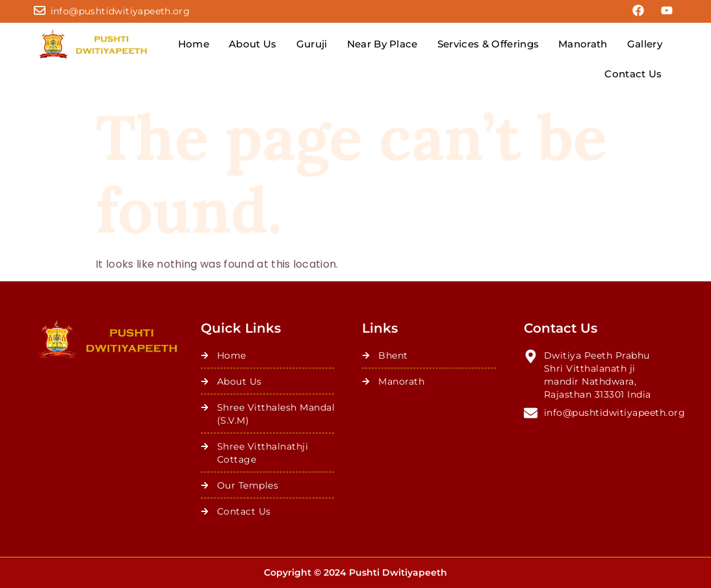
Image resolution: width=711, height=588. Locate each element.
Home (194, 44)
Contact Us (633, 74)
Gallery (645, 44)
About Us (253, 44)
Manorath (583, 44)
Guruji (312, 44)
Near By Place (382, 44)
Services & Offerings (488, 44)
